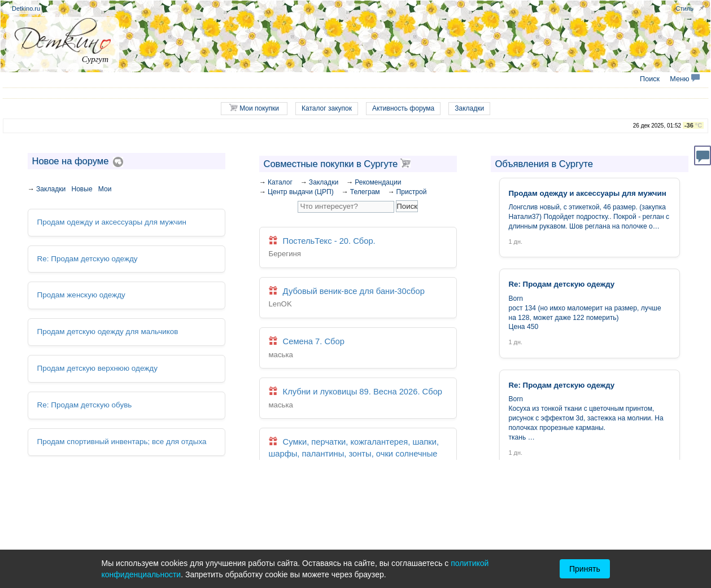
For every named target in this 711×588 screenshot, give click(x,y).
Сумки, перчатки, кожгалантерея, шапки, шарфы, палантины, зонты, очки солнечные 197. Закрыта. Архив (358, 459)
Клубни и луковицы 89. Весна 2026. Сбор (358, 398)
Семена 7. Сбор (358, 348)
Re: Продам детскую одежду (87, 258)
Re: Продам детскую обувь (84, 404)
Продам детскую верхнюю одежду (97, 368)
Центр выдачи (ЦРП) (301, 192)
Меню (685, 79)
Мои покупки (254, 108)
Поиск (650, 79)
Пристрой (412, 192)
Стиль (685, 8)
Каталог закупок (327, 108)
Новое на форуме (71, 161)
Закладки (469, 108)
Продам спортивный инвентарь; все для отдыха (121, 440)
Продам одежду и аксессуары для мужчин (111, 222)
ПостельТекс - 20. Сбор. (358, 248)
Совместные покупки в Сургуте (337, 164)
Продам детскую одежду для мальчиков (107, 331)
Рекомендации (378, 182)
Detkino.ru (26, 8)
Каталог (280, 182)
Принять (585, 569)
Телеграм (365, 192)
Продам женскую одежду (81, 295)
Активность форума (403, 108)
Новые (82, 189)
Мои (105, 189)
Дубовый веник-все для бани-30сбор (358, 298)
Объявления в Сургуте (544, 164)
